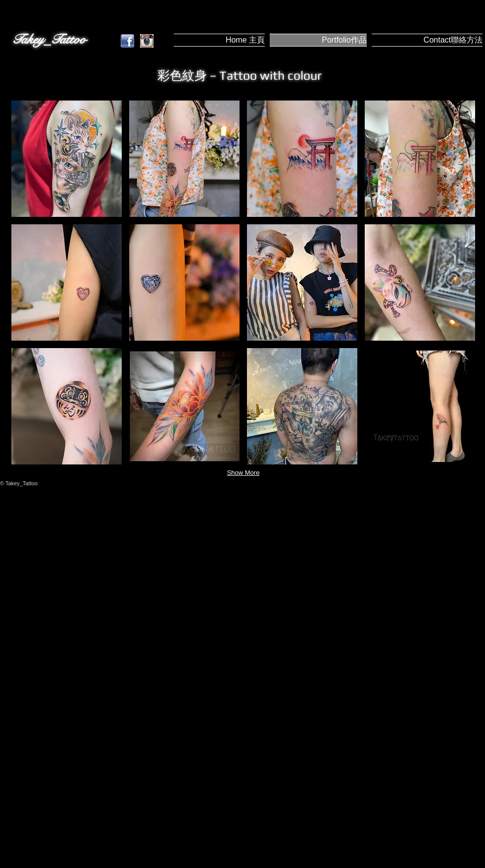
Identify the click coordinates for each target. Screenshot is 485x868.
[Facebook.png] (127, 41)
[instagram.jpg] (147, 41)
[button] (67, 159)
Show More (243, 473)
